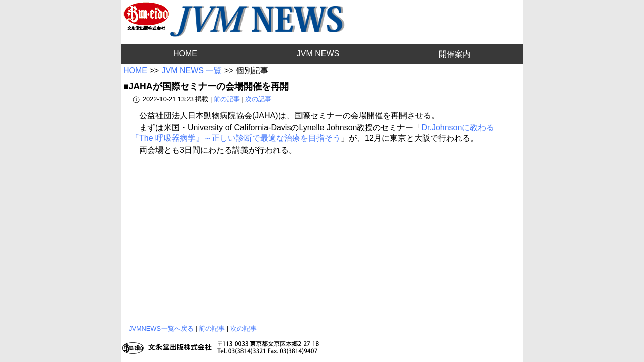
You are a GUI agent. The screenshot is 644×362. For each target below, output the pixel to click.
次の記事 (258, 99)
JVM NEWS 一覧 (192, 71)
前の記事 (227, 99)
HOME (185, 54)
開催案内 (455, 54)
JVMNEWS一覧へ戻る (161, 329)
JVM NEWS (318, 54)
